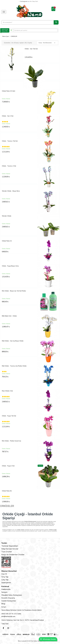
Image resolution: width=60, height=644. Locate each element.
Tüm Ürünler (7, 552)
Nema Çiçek (6, 36)
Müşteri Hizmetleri (9, 571)
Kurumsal (5, 586)
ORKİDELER (14, 36)
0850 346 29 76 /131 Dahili (11, 614)
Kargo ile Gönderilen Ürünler (13, 555)
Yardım (4, 543)
